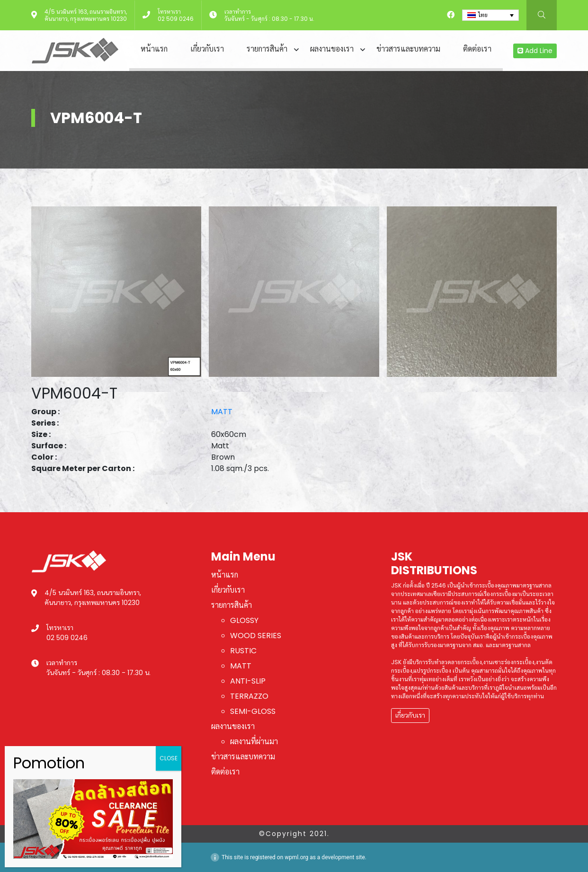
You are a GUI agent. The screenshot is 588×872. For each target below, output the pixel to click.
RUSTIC (243, 651)
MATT (222, 412)
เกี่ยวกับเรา (207, 49)
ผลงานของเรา (332, 49)
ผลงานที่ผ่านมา (254, 742)
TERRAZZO (249, 696)
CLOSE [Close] (169, 758)
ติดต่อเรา (477, 49)
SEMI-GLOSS (253, 711)
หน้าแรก (154, 49)
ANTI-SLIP (248, 681)
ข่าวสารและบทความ (408, 49)
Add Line (535, 51)
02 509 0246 (176, 19)
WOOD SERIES (256, 636)
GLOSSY (244, 620)
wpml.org (296, 857)
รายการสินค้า (267, 49)
